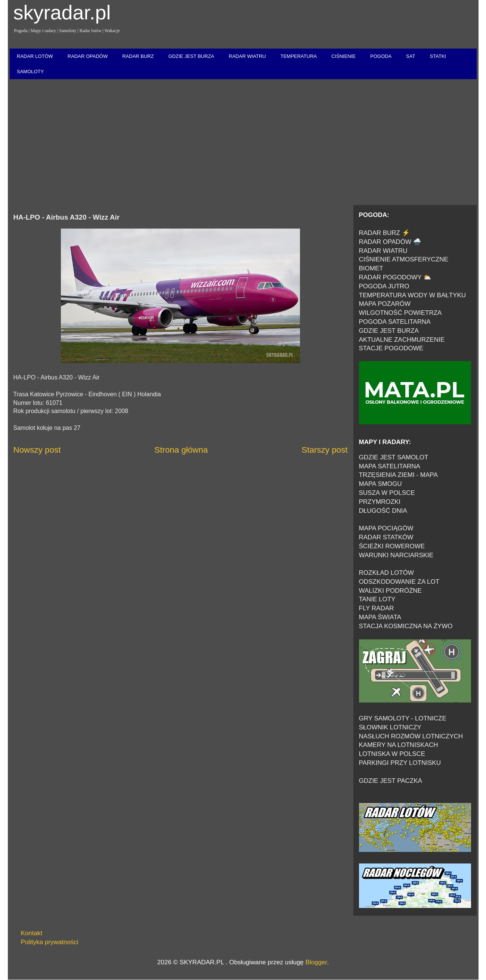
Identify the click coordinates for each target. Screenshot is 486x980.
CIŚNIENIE (343, 56)
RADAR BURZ (138, 56)
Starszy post (324, 450)
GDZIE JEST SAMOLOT (394, 457)
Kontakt (32, 933)
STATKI (438, 56)
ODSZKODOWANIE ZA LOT (399, 582)
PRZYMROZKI (380, 502)
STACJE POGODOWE (391, 348)
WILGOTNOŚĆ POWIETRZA (400, 313)
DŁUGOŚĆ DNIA (383, 511)
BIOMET (371, 268)
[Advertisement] (243, 143)
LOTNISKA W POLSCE (392, 754)
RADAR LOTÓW (35, 56)
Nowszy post (37, 450)
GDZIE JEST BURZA (191, 56)
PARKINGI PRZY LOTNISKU (400, 763)
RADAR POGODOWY (390, 277)
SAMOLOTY (30, 72)
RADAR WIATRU (247, 56)
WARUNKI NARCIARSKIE (396, 555)
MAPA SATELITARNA (390, 466)
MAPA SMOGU (380, 484)
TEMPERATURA (299, 56)
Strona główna (181, 450)
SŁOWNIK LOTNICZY (390, 727)
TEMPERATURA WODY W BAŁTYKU (413, 295)
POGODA (381, 56)
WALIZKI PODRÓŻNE (390, 591)
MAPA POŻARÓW (385, 304)
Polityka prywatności (50, 942)
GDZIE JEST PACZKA (391, 781)
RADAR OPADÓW (88, 56)
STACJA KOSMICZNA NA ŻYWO (406, 626)
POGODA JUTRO (384, 286)
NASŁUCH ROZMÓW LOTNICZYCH (411, 736)
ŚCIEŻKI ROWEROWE (392, 546)
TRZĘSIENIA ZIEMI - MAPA (398, 475)
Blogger (316, 962)
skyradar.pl (62, 12)
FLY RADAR (377, 608)
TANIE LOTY (377, 599)
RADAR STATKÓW (386, 537)
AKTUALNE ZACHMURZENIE (402, 340)
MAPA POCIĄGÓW (386, 528)
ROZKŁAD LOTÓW (386, 573)
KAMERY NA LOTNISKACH (399, 745)
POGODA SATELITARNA (395, 322)
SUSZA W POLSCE (387, 493)
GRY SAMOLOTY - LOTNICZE (403, 718)
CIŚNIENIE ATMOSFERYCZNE (404, 259)
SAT (411, 56)
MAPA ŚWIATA (380, 617)
